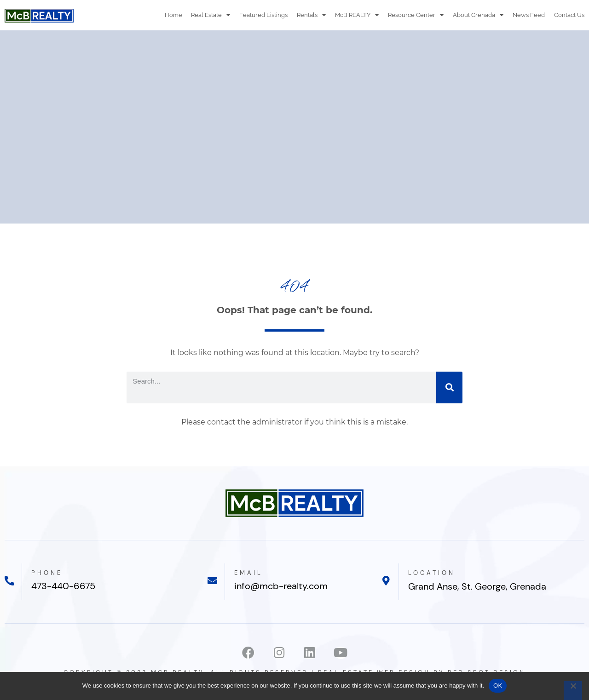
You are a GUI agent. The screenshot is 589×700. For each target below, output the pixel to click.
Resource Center (416, 15)
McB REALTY (357, 15)
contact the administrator (255, 422)
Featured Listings (263, 15)
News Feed (529, 15)
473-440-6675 (63, 586)
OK (498, 686)
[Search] (449, 387)
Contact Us (569, 15)
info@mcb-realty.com (281, 586)
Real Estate (211, 15)
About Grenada (478, 15)
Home (173, 15)
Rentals (311, 15)
